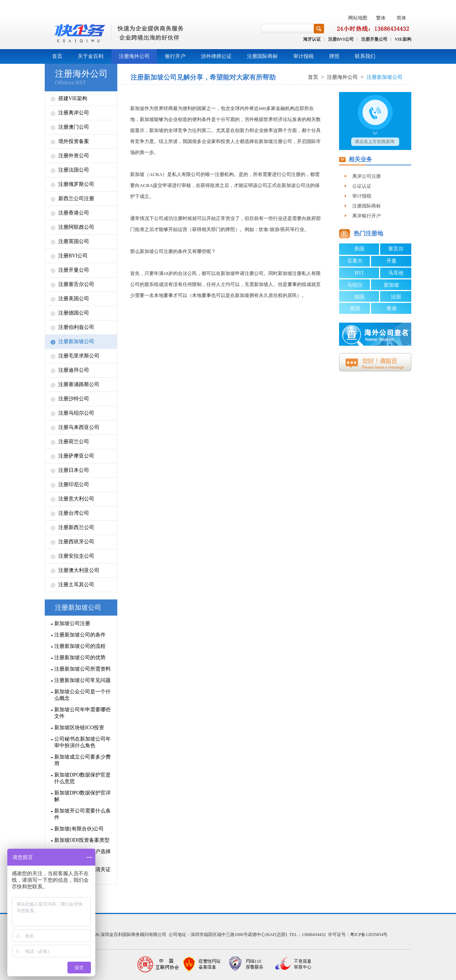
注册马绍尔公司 (76, 413)
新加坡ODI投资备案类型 (82, 840)
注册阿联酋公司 (76, 227)
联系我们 (365, 56)
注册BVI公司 (341, 39)
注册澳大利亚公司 (79, 570)
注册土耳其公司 (76, 585)
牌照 (334, 56)
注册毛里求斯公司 (79, 356)
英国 (355, 309)
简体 (401, 18)
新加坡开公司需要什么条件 (82, 814)
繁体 (381, 18)
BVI (359, 273)
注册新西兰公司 (76, 527)
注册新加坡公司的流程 (80, 646)
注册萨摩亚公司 (76, 456)
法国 (396, 297)
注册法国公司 (74, 170)
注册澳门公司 (74, 127)
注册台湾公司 (74, 513)
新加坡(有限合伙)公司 (79, 829)
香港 (391, 309)
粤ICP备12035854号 (369, 935)
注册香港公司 (74, 213)
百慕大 (355, 261)
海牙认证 (312, 39)
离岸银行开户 (367, 216)
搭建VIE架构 (73, 98)
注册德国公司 (74, 313)
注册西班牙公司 (76, 542)
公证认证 (362, 186)
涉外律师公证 (216, 56)
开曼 (391, 261)
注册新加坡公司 (76, 342)
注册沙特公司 (74, 399)
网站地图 (358, 18)
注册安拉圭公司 (76, 556)
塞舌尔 (396, 249)
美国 (359, 249)
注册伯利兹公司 (76, 327)
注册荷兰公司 (74, 442)
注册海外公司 (134, 56)
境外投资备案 (74, 141)
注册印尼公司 (74, 485)
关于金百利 (91, 56)
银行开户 (175, 56)
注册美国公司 (74, 299)
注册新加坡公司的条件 (80, 635)
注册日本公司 (74, 470)
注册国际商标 (262, 56)
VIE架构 (403, 39)
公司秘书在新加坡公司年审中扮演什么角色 (82, 742)
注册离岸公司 (74, 113)
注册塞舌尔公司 (76, 284)
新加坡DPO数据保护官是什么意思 (82, 778)
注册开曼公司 (374, 39)
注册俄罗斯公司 (76, 184)
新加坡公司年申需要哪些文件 (82, 713)
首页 (57, 56)
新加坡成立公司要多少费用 (82, 760)
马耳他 (396, 273)
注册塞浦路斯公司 (79, 384)
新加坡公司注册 (72, 623)
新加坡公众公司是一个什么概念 (82, 695)
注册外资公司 (74, 156)
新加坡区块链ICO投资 (79, 728)
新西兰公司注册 (76, 199)
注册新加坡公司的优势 (80, 658)
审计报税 (304, 56)
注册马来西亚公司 (79, 427)
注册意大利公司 (76, 499)
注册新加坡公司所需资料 (82, 669)
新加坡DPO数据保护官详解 (82, 796)
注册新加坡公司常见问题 (82, 680)
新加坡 (391, 285)
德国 (359, 297)
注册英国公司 (74, 241)
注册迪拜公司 (74, 370)
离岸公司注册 (367, 176)
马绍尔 (355, 285)
